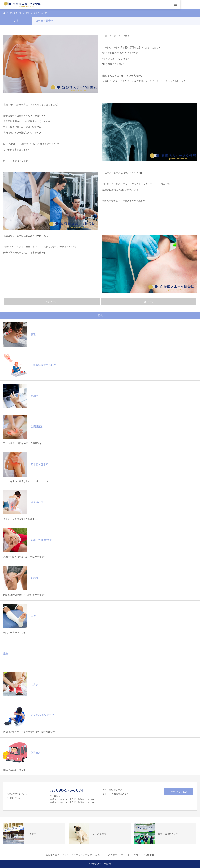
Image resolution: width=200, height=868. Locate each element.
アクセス (125, 855)
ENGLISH (149, 855)
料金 (98, 855)
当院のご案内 (53, 855)
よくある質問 (110, 855)
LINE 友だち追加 (179, 792)
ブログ (137, 855)
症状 (66, 855)
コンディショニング (82, 855)
